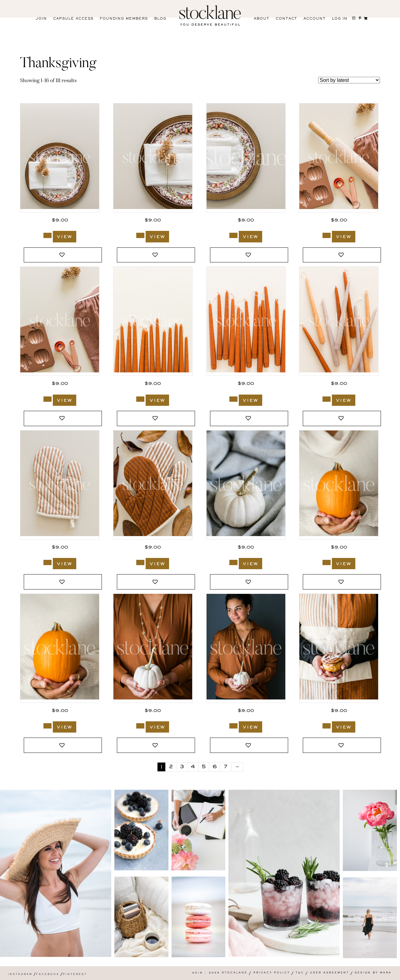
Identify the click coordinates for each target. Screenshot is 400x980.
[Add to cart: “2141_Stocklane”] (327, 562)
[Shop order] (349, 80)
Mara (386, 973)
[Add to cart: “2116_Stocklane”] (327, 726)
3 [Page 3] (182, 767)
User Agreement (330, 973)
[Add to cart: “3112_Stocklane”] (140, 235)
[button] (63, 255)
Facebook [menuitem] (48, 975)
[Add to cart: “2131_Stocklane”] (233, 726)
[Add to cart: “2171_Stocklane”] (233, 562)
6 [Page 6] (215, 767)
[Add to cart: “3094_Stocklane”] (140, 399)
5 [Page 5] (204, 767)
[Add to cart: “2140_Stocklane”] (47, 726)
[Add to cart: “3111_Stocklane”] (233, 235)
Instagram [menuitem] (20, 975)
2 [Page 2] (171, 767)
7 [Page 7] (226, 767)
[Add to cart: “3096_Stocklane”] (327, 235)
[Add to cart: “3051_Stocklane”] (140, 562)
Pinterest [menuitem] (75, 975)
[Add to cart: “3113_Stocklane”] (47, 235)
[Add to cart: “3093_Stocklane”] (233, 399)
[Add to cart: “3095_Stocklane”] (47, 399)
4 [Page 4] (193, 767)
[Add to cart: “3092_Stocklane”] (327, 399)
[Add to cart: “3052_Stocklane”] (47, 562)
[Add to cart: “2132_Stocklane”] (140, 726)
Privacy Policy (272, 973)
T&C (300, 973)
